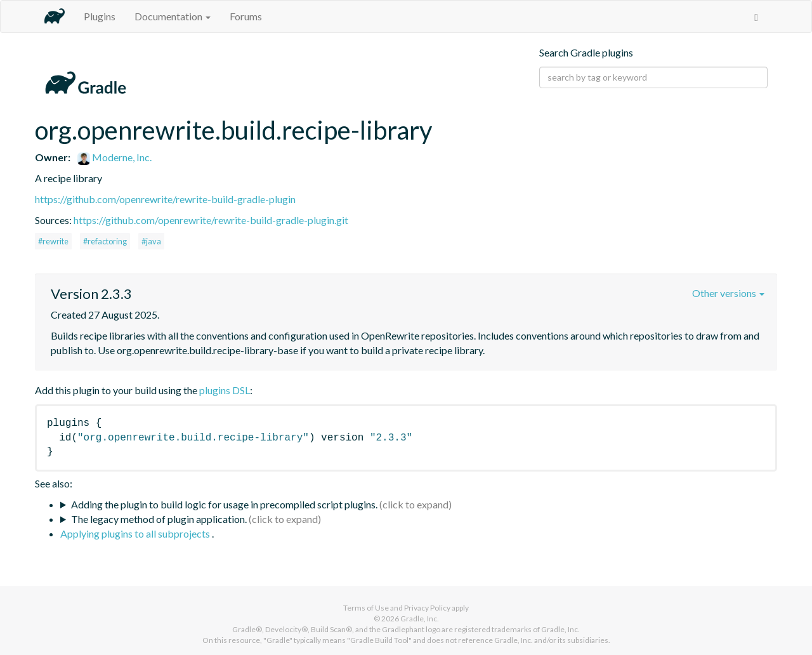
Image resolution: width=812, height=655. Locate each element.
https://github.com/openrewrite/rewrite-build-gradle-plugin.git (211, 220)
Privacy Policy (427, 608)
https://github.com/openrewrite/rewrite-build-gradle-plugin (165, 199)
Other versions (728, 293)
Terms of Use (366, 608)
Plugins (100, 16)
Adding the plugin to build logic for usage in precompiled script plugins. (224, 504)
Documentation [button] (173, 16)
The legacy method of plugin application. (159, 519)
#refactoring (105, 241)
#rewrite (53, 241)
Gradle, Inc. (420, 619)
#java (151, 241)
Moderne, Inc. (115, 157)
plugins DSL (225, 390)
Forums (246, 16)
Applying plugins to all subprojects (136, 533)
